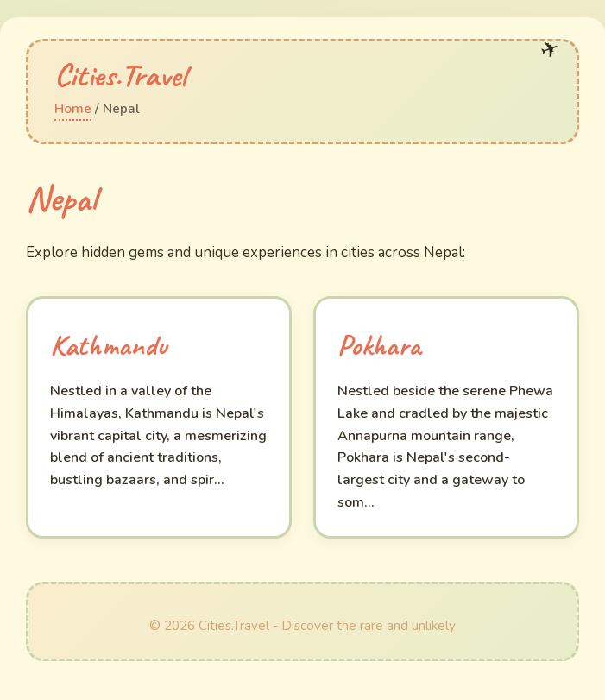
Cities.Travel (120, 75)
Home (73, 109)
